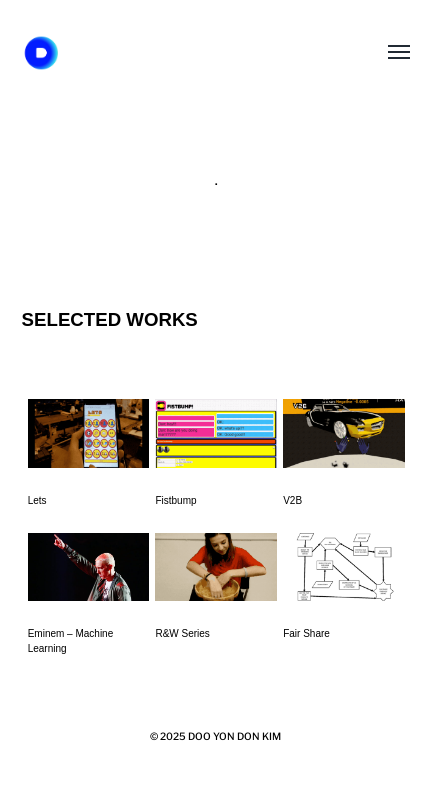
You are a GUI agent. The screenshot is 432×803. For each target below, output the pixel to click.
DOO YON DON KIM (234, 736)
